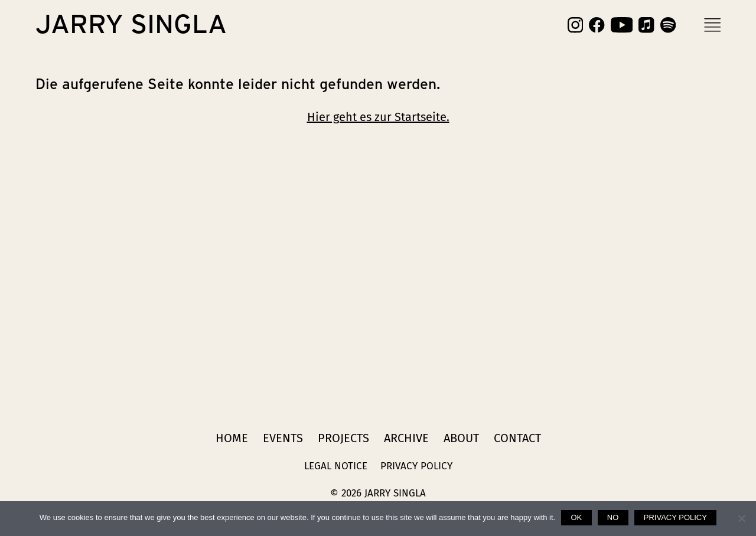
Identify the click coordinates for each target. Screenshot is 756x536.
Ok (576, 517)
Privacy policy (675, 517)
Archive (406, 438)
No (613, 517)
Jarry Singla (131, 25)
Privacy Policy (416, 466)
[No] (741, 518)
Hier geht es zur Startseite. (378, 117)
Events (283, 438)
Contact (517, 438)
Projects (343, 438)
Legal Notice (336, 466)
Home (232, 438)
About (461, 438)
